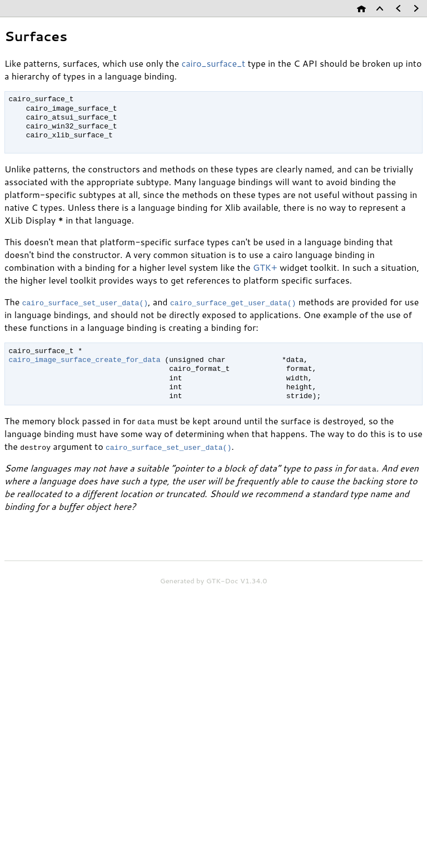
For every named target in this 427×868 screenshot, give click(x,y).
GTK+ (265, 267)
